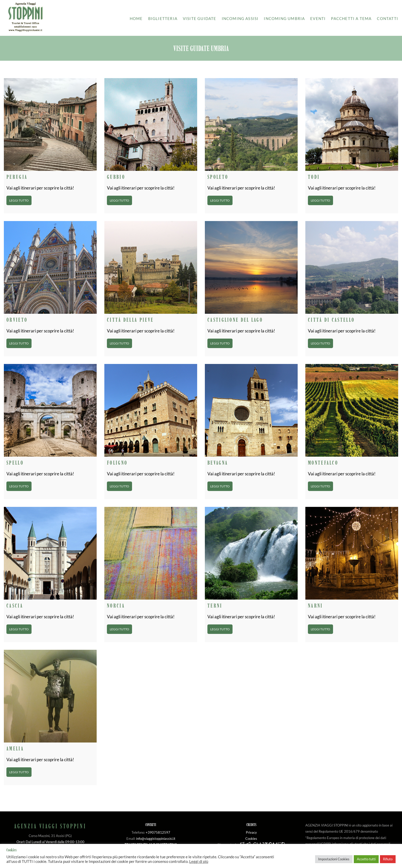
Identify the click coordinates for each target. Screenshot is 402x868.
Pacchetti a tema (351, 18)
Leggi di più (199, 861)
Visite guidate (200, 18)
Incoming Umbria (284, 18)
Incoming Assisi (240, 18)
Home (136, 18)
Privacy (251, 832)
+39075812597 (158, 832)
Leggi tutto (19, 200)
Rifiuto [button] (388, 859)
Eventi (318, 18)
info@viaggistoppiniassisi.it (156, 839)
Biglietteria (163, 18)
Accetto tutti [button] (366, 859)
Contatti (388, 18)
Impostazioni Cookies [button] (334, 859)
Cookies (251, 839)
